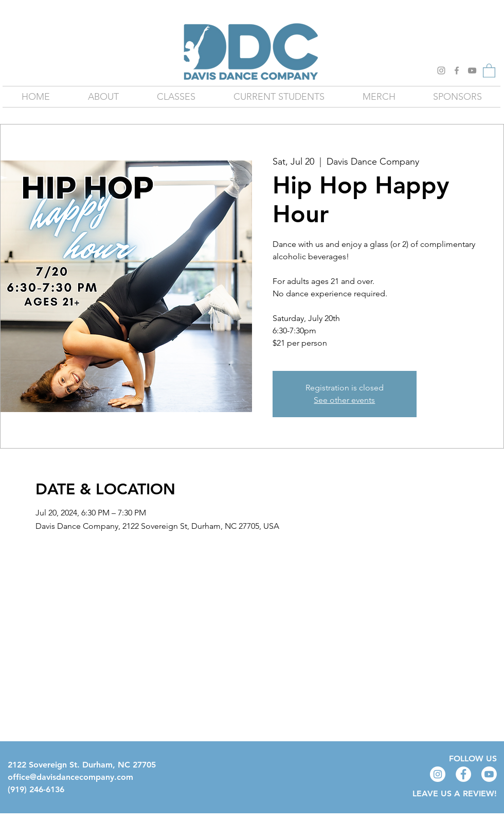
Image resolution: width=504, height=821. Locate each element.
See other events (344, 400)
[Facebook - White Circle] (463, 774)
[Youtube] (489, 774)
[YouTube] (472, 70)
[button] (489, 70)
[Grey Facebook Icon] (457, 70)
